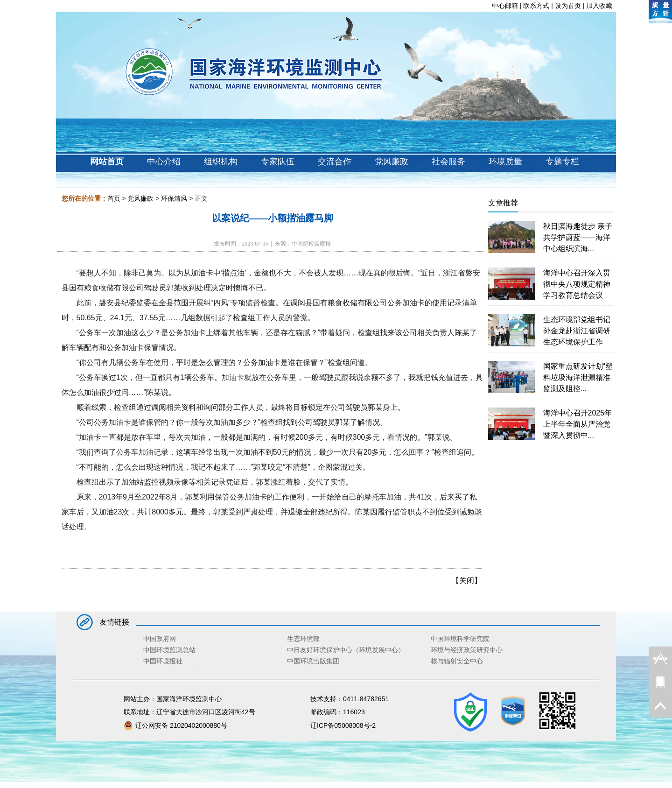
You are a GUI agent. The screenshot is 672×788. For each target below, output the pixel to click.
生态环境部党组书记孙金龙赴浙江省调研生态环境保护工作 (577, 331)
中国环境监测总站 (169, 650)
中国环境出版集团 (313, 661)
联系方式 (536, 6)
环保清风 (174, 198)
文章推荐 (503, 203)
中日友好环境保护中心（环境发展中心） (346, 650)
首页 (114, 198)
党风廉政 (140, 198)
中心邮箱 (505, 6)
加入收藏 (599, 6)
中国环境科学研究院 (460, 639)
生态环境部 (303, 639)
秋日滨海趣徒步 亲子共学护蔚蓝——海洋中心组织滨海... (578, 237)
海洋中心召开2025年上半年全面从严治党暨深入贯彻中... (578, 424)
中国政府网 (160, 639)
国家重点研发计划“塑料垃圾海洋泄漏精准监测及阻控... (578, 377)
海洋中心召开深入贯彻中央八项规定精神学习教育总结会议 (577, 284)
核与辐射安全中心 (457, 661)
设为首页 (568, 6)
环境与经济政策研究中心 (467, 650)
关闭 (467, 580)
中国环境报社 (163, 661)
